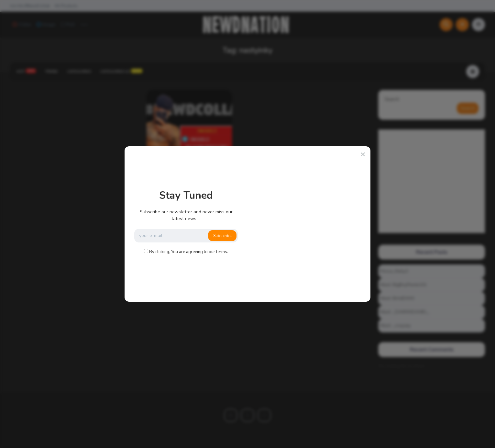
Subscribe (222, 236)
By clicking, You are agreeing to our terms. (189, 252)
